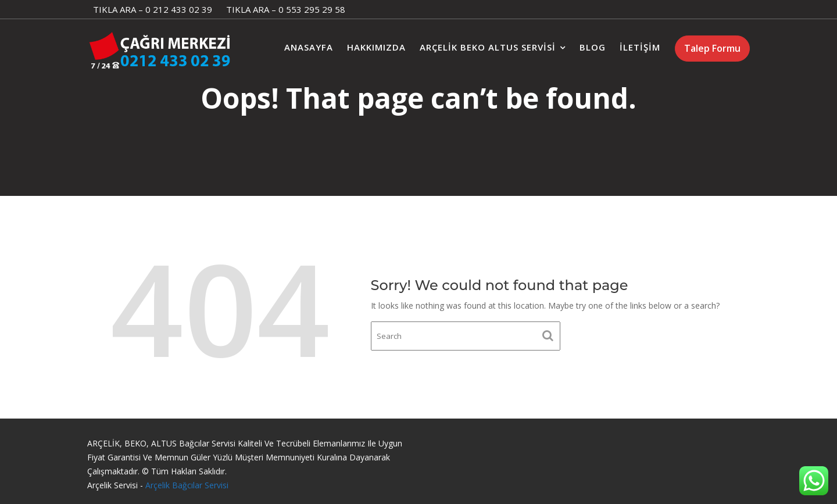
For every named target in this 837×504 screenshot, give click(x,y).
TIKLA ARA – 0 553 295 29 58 (286, 9)
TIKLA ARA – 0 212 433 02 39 (153, 9)
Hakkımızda (376, 47)
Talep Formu (712, 48)
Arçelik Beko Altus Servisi (488, 47)
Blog (593, 47)
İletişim (640, 47)
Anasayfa (309, 47)
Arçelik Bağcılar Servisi (187, 485)
